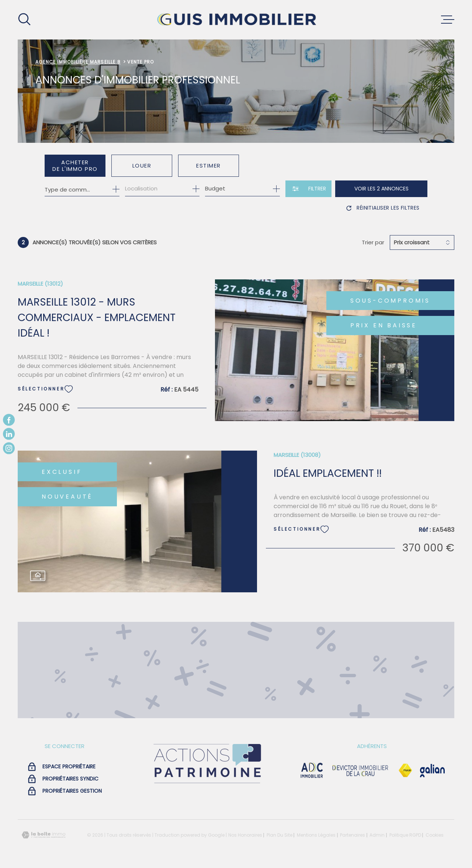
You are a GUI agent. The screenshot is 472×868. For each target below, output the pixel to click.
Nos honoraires (245, 835)
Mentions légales (316, 835)
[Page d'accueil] (236, 20)
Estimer (209, 166)
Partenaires (353, 835)
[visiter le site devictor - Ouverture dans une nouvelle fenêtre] (360, 771)
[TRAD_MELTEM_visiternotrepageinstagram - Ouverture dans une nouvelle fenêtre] (9, 448)
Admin (377, 835)
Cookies (435, 835)
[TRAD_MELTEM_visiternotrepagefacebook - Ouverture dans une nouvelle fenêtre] (9, 420)
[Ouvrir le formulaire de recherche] (308, 189)
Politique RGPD (405, 835)
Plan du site (280, 835)
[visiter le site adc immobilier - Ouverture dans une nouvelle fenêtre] (312, 771)
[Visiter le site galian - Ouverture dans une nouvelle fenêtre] (432, 771)
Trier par (373, 242)
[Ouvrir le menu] (448, 20)
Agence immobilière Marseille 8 (78, 62)
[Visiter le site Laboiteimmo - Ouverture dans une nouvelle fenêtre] (44, 835)
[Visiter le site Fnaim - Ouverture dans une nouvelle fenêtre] (405, 771)
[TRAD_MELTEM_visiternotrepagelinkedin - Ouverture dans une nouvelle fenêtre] (9, 434)
